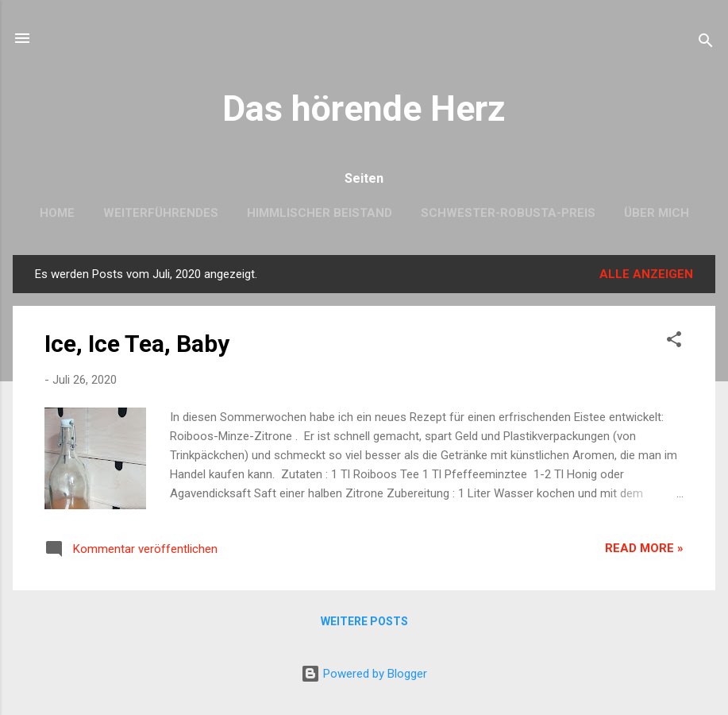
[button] (674, 342)
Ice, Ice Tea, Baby (137, 344)
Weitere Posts (364, 621)
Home (57, 213)
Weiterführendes (161, 213)
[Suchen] (706, 43)
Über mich (657, 213)
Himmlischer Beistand (320, 213)
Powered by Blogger (364, 674)
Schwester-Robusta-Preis (508, 213)
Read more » (644, 548)
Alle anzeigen (646, 274)
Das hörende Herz (364, 108)
